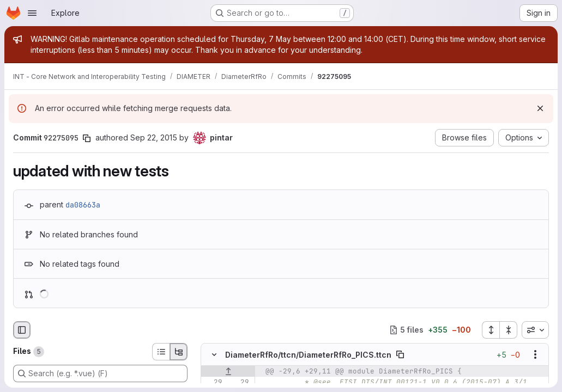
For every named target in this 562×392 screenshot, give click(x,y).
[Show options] (535, 354)
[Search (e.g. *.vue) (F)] (100, 373)
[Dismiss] (540, 108)
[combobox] (535, 330)
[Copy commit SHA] (87, 138)
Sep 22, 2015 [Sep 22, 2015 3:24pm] (154, 137)
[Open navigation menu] (32, 13)
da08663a (83, 205)
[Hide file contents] (214, 354)
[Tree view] (179, 352)
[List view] (161, 352)
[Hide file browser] (22, 330)
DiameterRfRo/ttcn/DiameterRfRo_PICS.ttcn (308, 354)
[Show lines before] (228, 371)
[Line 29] (213, 382)
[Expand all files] (491, 330)
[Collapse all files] (509, 330)
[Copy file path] (400, 354)
